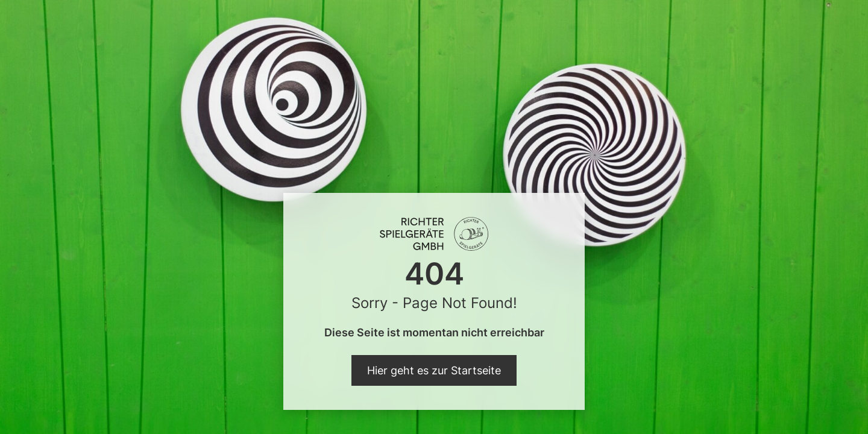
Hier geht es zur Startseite (434, 370)
